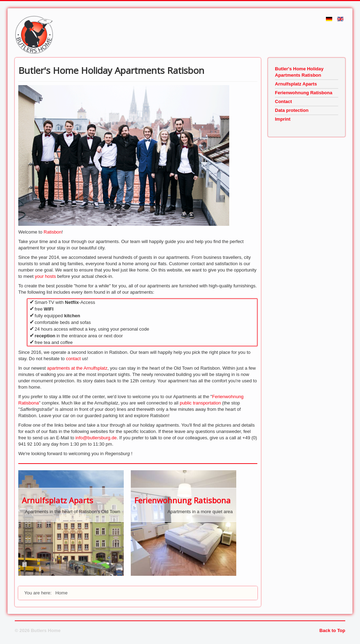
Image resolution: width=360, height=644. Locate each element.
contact (74, 359)
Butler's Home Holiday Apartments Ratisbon (299, 72)
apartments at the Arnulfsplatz (77, 368)
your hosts (46, 276)
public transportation (200, 403)
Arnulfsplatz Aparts (57, 500)
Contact (283, 101)
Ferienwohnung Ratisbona (182, 500)
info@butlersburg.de (96, 438)
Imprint (283, 119)
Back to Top (332, 630)
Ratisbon (53, 232)
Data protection (292, 110)
